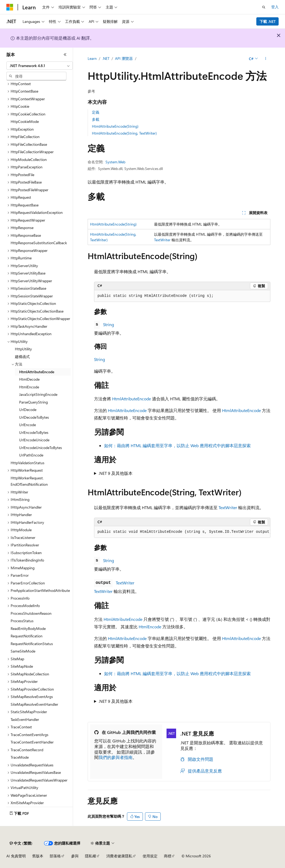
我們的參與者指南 (116, 757)
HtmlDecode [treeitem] (29, 379)
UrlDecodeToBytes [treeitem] (34, 417)
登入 (275, 7)
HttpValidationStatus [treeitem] (27, 463)
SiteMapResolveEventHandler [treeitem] (34, 704)
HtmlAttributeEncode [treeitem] (37, 372)
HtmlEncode (150, 627)
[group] (182, 532)
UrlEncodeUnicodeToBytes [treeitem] (41, 448)
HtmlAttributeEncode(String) (115, 126)
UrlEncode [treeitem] (27, 425)
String (109, 324)
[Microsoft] (10, 7)
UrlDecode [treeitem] (28, 410)
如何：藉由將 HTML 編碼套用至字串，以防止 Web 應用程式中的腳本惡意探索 (177, 445)
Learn (92, 58)
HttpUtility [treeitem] (23, 349)
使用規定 (150, 856)
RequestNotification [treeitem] (27, 636)
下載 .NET (268, 21)
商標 (168, 856)
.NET (106, 58)
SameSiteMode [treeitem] (23, 651)
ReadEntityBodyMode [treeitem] (28, 628)
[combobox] (40, 66)
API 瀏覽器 (124, 58)
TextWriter (162, 240)
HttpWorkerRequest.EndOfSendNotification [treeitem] (29, 481)
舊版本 (38, 856)
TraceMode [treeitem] (20, 757)
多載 (96, 119)
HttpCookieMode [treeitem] (25, 121)
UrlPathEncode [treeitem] (31, 455)
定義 (96, 112)
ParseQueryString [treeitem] (33, 402)
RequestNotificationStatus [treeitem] (32, 644)
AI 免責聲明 (16, 856)
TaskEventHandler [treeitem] (25, 719)
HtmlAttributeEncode (131, 399)
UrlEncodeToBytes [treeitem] (34, 432)
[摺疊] (65, 55)
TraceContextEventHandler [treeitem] (32, 742)
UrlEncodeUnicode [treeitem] (34, 440)
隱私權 (91, 856)
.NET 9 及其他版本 (116, 473)
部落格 (55, 856)
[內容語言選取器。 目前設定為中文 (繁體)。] (21, 843)
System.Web (115, 162)
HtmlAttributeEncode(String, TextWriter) (124, 133)
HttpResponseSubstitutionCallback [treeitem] (39, 243)
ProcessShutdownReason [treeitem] (31, 613)
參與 (75, 856)
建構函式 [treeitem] (22, 357)
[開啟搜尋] (264, 7)
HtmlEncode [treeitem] (29, 387)
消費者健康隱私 (119, 856)
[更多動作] (266, 59)
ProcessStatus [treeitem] (22, 621)
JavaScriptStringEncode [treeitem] (38, 394)
